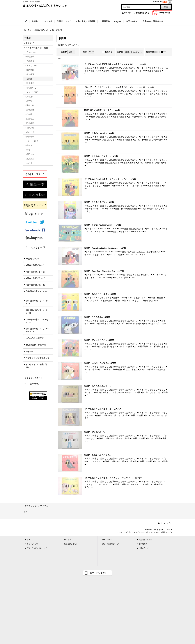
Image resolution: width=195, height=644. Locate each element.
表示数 (64, 52)
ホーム (29, 540)
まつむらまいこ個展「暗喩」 (37, 366)
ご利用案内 (143, 544)
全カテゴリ (31, 43)
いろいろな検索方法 (35, 338)
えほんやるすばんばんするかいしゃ (45, 6)
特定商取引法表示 (145, 540)
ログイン (127, 13)
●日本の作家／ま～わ (35, 285)
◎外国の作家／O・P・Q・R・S (38, 321)
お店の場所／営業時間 (36, 345)
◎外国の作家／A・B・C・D (38, 293)
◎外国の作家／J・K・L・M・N (38, 311)
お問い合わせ (144, 548)
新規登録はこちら (143, 13)
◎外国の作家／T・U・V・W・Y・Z (38, 330)
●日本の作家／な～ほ (35, 278)
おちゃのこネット (164, 529)
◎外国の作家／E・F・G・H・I (38, 302)
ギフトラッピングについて (38, 358)
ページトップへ (166, 523)
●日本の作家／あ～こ (35, 265)
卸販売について (33, 259)
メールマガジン (107, 540)
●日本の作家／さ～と (35, 272)
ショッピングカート (34, 544)
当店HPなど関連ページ (110, 544)
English (29, 351)
